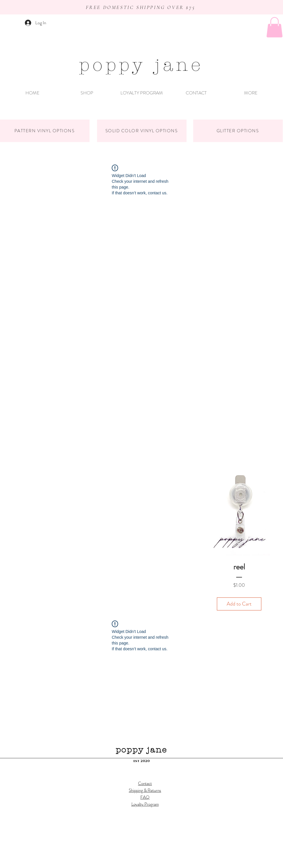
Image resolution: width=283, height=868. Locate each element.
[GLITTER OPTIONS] (238, 131)
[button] (274, 27)
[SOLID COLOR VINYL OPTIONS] (142, 131)
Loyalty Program (145, 804)
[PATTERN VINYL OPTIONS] (45, 131)
